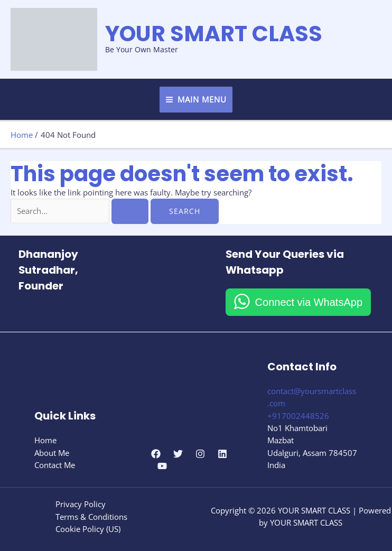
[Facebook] (156, 454)
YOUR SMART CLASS (214, 34)
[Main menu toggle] (196, 100)
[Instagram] (200, 454)
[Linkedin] (222, 454)
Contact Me (55, 465)
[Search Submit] (130, 211)
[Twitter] (178, 454)
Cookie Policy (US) (88, 529)
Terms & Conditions (91, 517)
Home (45, 440)
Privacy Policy (81, 504)
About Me (52, 453)
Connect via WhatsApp (309, 302)
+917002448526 (298, 416)
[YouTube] (162, 466)
